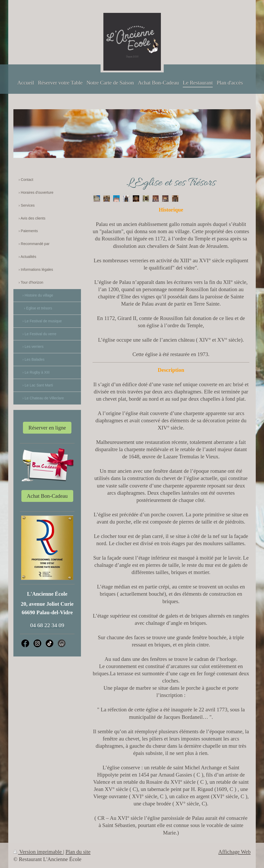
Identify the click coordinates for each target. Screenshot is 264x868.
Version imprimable (38, 852)
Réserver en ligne (47, 428)
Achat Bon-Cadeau (47, 496)
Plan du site (78, 852)
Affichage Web (234, 852)
